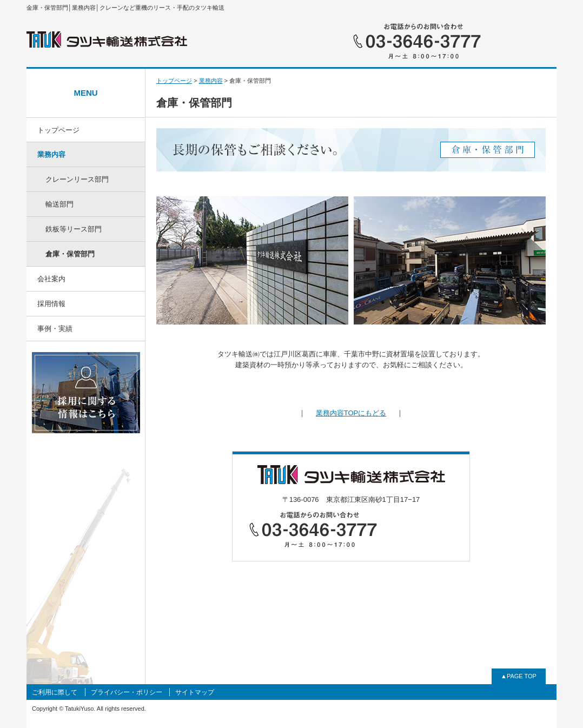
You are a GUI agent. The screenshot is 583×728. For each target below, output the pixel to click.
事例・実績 (55, 329)
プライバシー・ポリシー (127, 692)
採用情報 (51, 304)
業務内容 (51, 154)
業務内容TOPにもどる (351, 413)
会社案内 (51, 279)
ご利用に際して (55, 692)
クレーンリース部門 (77, 179)
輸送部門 (59, 204)
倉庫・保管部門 (70, 254)
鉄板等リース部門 (74, 229)
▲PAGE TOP (519, 676)
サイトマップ (195, 692)
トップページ (58, 130)
